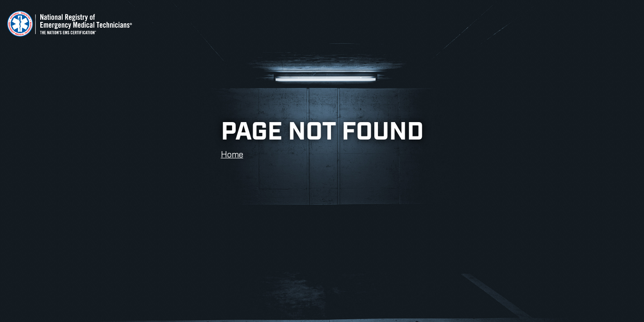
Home (232, 154)
